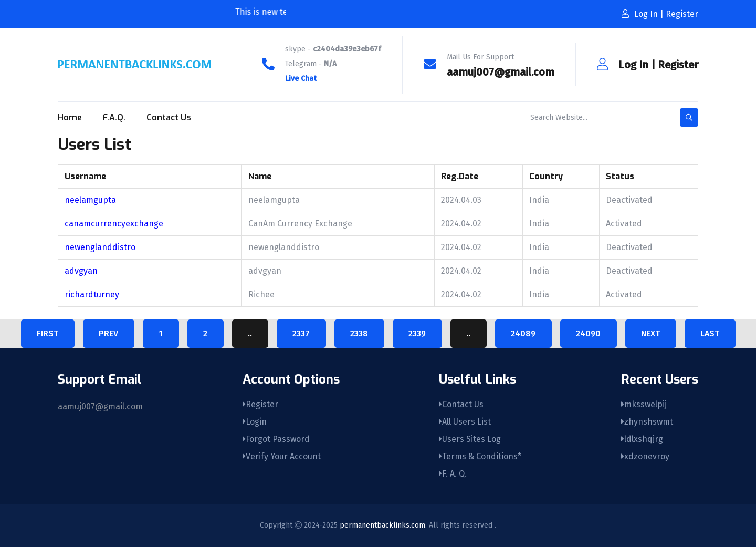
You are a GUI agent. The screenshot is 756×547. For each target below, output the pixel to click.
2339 (417, 333)
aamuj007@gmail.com (501, 72)
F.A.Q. (114, 117)
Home (70, 117)
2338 (359, 333)
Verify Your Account (282, 456)
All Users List (465, 422)
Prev (108, 333)
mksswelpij (644, 404)
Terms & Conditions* (480, 456)
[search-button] (689, 117)
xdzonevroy (645, 456)
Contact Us (169, 117)
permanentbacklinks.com (382, 525)
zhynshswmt (647, 422)
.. (250, 333)
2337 (301, 333)
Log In (633, 65)
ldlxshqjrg (642, 439)
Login (255, 422)
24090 (588, 333)
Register (678, 65)
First (48, 333)
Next (650, 333)
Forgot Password (276, 439)
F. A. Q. (453, 474)
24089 (523, 333)
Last (710, 333)
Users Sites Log (470, 439)
